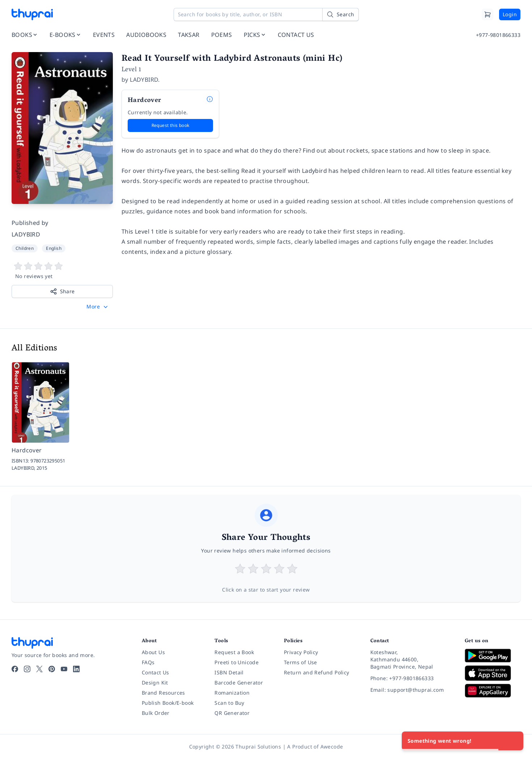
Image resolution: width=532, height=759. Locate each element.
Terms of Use (301, 662)
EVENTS (104, 35)
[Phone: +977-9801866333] (412, 678)
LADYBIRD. (145, 80)
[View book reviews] (62, 271)
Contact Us (156, 672)
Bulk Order (156, 713)
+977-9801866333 (498, 35)
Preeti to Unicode (237, 662)
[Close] (514, 741)
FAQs (148, 662)
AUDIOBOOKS (146, 35)
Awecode (332, 747)
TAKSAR (189, 35)
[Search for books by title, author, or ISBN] (266, 14)
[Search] (340, 14)
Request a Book (234, 652)
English (54, 248)
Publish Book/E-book (168, 703)
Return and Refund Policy (317, 672)
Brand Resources (163, 693)
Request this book (171, 125)
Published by (30, 223)
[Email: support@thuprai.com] (412, 690)
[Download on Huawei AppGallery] (493, 691)
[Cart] (488, 14)
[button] (98, 307)
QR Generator (232, 713)
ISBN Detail (229, 672)
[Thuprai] (32, 14)
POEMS (222, 35)
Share (62, 291)
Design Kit (155, 683)
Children (25, 248)
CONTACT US (296, 35)
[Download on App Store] (493, 673)
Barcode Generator (239, 683)
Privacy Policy (301, 652)
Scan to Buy (229, 703)
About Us (153, 652)
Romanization (232, 693)
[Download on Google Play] (493, 656)
